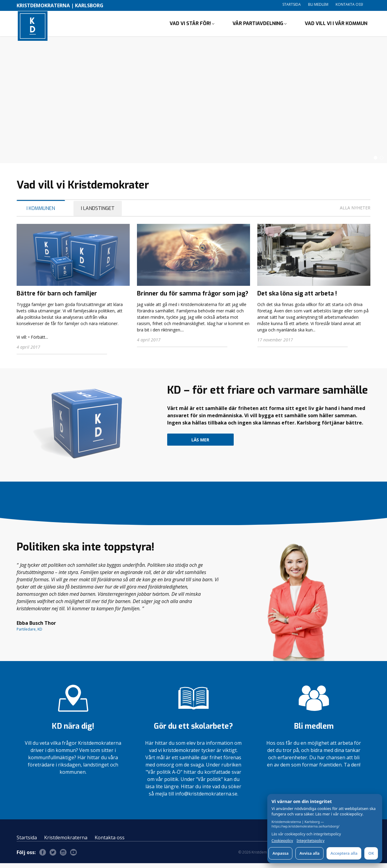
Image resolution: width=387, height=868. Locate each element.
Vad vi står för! (190, 26)
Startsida (292, 4)
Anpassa (280, 853)
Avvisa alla (309, 853)
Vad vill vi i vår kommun (336, 26)
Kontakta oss (110, 842)
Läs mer (200, 445)
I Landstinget (98, 213)
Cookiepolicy (282, 841)
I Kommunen (41, 213)
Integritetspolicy (311, 841)
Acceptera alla (344, 853)
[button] (376, 163)
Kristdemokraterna (66, 842)
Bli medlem (318, 4)
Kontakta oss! (349, 4)
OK (371, 853)
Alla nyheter (355, 213)
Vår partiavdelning (258, 26)
